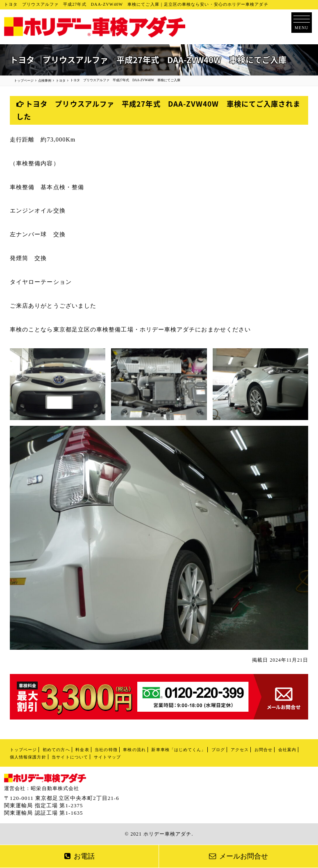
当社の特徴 (106, 750)
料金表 (82, 750)
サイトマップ (107, 757)
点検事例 (45, 81)
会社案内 (287, 750)
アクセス (240, 750)
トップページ (23, 750)
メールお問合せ (238, 856)
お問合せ (263, 750)
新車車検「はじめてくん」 (178, 750)
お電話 (79, 856)
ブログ (218, 750)
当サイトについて (70, 757)
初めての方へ (56, 750)
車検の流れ (134, 750)
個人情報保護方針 (28, 757)
